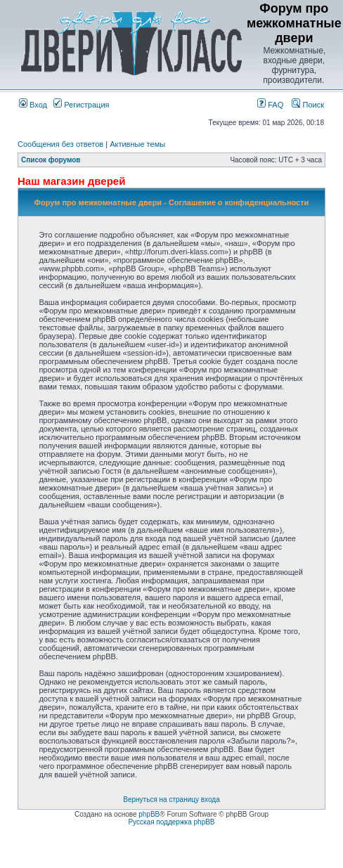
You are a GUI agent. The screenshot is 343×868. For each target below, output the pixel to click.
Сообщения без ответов (60, 144)
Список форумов (51, 160)
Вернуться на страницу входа (171, 799)
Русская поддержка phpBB (171, 822)
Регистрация (81, 105)
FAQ (270, 105)
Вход (33, 105)
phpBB (149, 814)
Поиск (308, 105)
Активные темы (137, 144)
